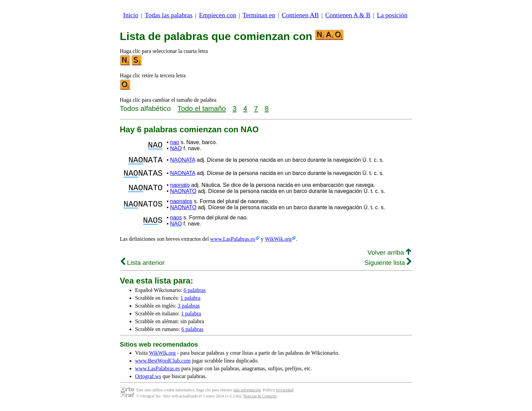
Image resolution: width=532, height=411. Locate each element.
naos (176, 222)
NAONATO (183, 195)
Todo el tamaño (202, 108)
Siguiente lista (388, 267)
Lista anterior (143, 267)
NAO (176, 148)
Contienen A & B (348, 15)
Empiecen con (218, 15)
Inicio (131, 15)
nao (175, 142)
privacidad (285, 394)
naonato (180, 189)
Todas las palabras (169, 15)
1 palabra (191, 302)
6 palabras (195, 294)
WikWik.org (278, 243)
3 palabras (189, 310)
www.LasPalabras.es (233, 243)
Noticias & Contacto (260, 400)
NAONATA (183, 161)
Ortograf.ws (148, 380)
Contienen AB (300, 15)
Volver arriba (389, 257)
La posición (392, 15)
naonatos (181, 205)
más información (247, 394)
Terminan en (259, 15)
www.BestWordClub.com (163, 365)
